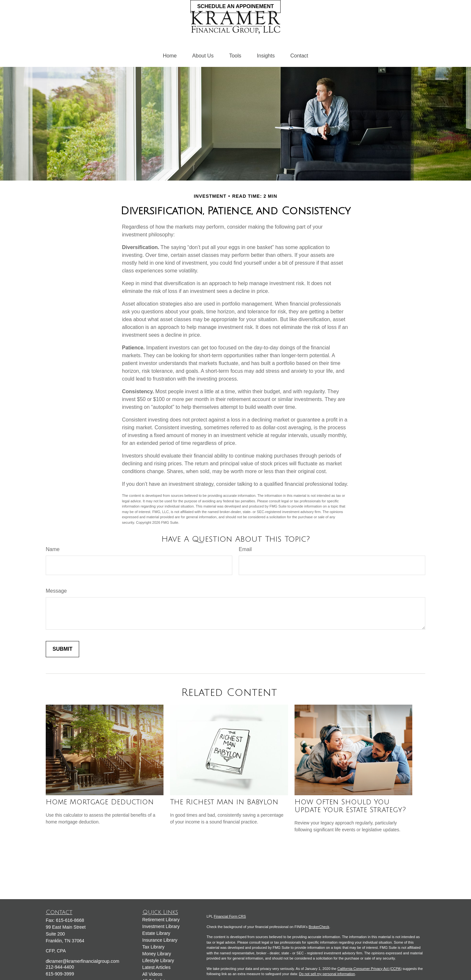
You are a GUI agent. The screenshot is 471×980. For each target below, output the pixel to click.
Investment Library (161, 926)
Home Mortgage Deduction (100, 802)
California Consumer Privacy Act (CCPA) (369, 969)
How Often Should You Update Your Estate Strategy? (350, 806)
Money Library (157, 954)
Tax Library (153, 947)
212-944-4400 (60, 967)
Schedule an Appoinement (235, 6)
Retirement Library (161, 920)
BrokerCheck (319, 927)
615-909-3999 (60, 974)
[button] (170, 56)
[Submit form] (62, 649)
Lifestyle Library (158, 961)
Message (56, 591)
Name (53, 549)
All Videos (152, 974)
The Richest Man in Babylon (224, 802)
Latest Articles (157, 967)
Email (245, 549)
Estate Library (156, 933)
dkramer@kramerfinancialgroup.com (83, 961)
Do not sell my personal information (327, 974)
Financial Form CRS (230, 916)
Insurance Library (160, 940)
